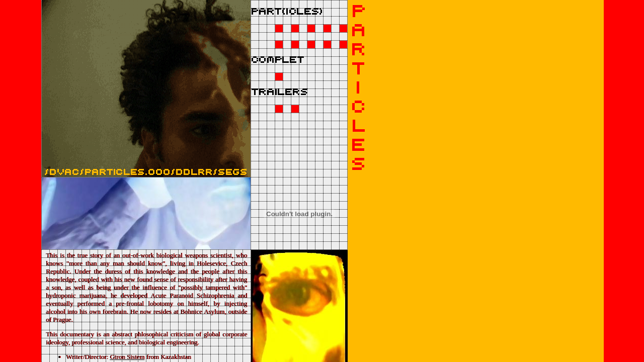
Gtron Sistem (127, 357)
